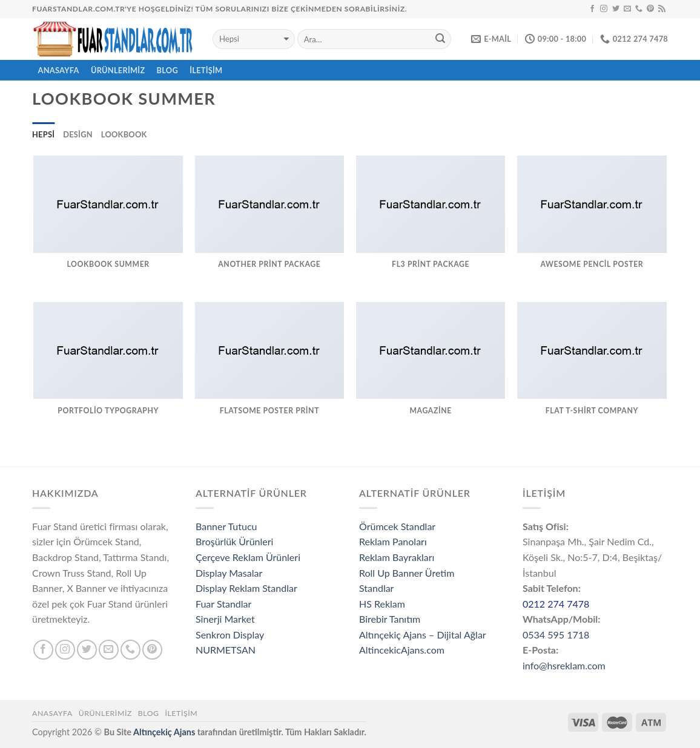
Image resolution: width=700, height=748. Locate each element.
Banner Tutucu (226, 526)
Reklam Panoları (393, 541)
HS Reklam (382, 604)
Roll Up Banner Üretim (407, 573)
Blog (167, 70)
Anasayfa (52, 713)
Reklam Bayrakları (397, 557)
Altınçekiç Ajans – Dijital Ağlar (423, 635)
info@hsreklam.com (564, 665)
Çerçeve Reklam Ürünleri (248, 557)
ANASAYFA (59, 70)
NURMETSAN (226, 650)
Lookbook (124, 134)
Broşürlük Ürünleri (234, 541)
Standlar (376, 588)
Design (78, 134)
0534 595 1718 (556, 635)
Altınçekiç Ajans (164, 732)
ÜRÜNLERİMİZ (118, 70)
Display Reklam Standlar (246, 588)
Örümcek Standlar (397, 526)
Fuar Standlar (223, 604)
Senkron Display (230, 635)
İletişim (206, 70)
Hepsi (43, 134)
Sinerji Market (225, 619)
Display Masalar (229, 573)
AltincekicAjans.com (402, 650)
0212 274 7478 (556, 604)
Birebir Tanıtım (390, 619)
